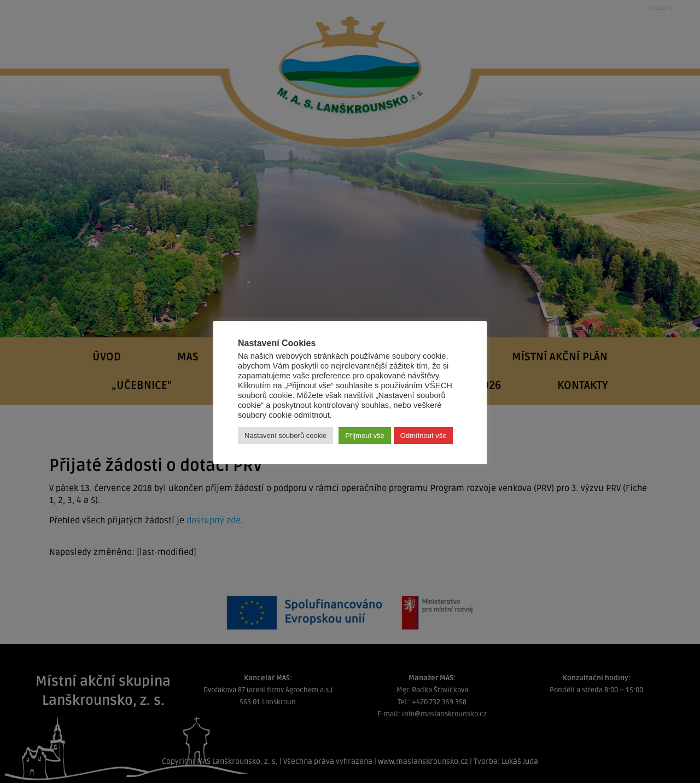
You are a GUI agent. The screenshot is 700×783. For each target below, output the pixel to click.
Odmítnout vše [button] (424, 436)
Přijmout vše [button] (365, 436)
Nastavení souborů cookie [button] (285, 436)
